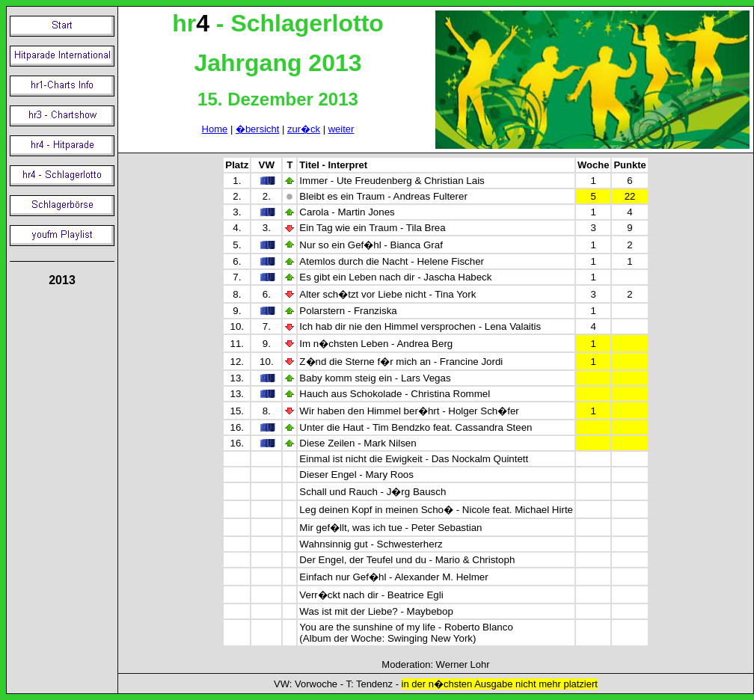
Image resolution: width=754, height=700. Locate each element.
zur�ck (304, 129)
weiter (341, 129)
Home (215, 129)
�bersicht (258, 129)
